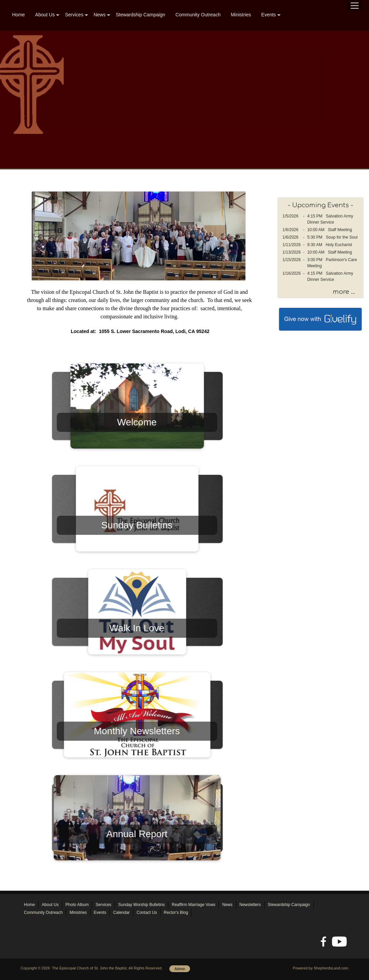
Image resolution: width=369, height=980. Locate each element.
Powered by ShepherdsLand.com (321, 968)
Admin (180, 969)
